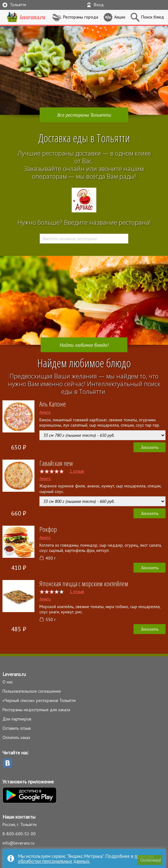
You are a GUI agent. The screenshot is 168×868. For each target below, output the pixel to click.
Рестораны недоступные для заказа (36, 710)
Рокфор (48, 529)
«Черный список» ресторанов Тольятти (39, 700)
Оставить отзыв (17, 728)
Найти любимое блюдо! (84, 345)
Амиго (45, 412)
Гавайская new (56, 463)
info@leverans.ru (18, 843)
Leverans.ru (14, 674)
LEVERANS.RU (26, 17)
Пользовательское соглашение (32, 691)
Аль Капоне (53, 404)
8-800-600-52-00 (19, 834)
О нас (8, 682)
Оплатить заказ (16, 737)
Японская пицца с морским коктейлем (84, 583)
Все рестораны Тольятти (84, 115)
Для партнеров (17, 719)
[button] (150, 860)
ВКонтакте (7, 763)
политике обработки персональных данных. (86, 858)
